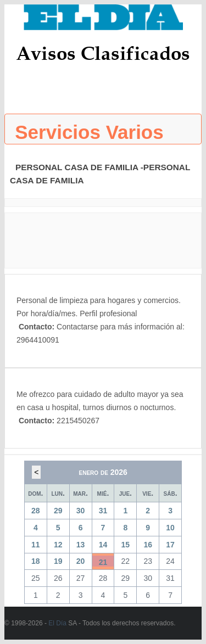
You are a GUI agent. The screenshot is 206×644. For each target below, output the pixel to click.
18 (36, 561)
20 (81, 561)
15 (126, 545)
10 (170, 528)
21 (103, 562)
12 (58, 545)
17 (170, 545)
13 (81, 545)
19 (58, 561)
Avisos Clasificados (103, 53)
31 (103, 511)
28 (36, 511)
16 (148, 545)
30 (81, 511)
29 (58, 511)
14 (103, 545)
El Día (57, 623)
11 (36, 545)
